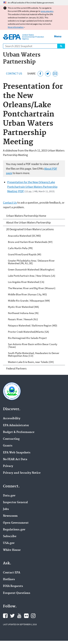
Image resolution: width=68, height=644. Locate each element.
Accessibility (12, 419)
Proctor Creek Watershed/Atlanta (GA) (29, 332)
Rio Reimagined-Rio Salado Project (27, 338)
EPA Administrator (16, 425)
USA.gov (9, 543)
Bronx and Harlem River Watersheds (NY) (30, 242)
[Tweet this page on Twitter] (48, 74)
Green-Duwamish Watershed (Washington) (31, 269)
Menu (58, 36)
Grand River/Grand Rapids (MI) (25, 254)
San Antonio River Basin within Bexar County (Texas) (33, 345)
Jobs (6, 509)
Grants (8, 446)
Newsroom (10, 516)
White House (12, 550)
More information (16, 27)
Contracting (11, 439)
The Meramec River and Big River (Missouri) (32, 288)
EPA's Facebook (5, 616)
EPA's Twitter (12, 616)
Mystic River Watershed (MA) (23, 307)
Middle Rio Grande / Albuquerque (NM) (29, 301)
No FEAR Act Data (15, 459)
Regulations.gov (14, 530)
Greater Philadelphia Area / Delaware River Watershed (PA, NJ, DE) (31, 262)
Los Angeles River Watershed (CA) (26, 282)
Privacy (8, 466)
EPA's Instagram (33, 616)
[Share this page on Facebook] (40, 74)
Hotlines (9, 579)
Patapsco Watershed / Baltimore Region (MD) (33, 325)
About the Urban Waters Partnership (28, 222)
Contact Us (14, 73)
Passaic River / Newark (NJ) (23, 319)
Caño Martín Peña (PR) (20, 248)
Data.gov (9, 496)
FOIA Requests (13, 586)
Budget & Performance (19, 432)
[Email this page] (55, 74)
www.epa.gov (47, 11)
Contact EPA (12, 573)
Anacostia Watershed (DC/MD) (24, 236)
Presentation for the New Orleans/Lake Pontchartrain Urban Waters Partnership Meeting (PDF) (32, 187)
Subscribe (10, 536)
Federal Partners (16, 368)
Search (61, 46)
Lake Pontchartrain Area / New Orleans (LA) (32, 276)
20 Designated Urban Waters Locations (30, 229)
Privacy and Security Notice (22, 473)
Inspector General (15, 502)
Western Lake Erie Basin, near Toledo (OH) (31, 362)
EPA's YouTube (19, 616)
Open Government (16, 523)
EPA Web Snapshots (17, 453)
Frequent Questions (17, 593)
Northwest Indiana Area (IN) (23, 313)
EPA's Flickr (26, 616)
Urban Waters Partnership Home (26, 216)
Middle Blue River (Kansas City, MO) (27, 294)
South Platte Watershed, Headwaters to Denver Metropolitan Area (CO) (34, 354)
